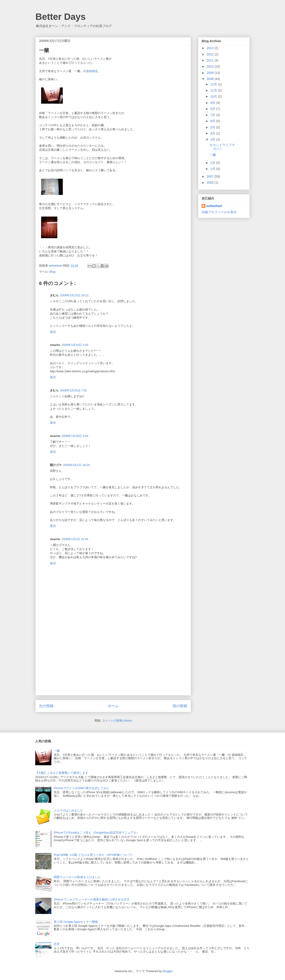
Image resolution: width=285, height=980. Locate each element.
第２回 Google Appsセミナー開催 (76, 922)
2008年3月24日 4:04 (75, 345)
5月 (213, 127)
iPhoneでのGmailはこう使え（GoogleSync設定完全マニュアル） (97, 833)
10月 (214, 96)
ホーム (113, 706)
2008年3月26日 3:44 (75, 436)
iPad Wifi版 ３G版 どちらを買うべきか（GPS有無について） (94, 855)
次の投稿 (46, 706)
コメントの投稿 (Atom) (117, 721)
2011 (211, 60)
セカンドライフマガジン (222, 147)
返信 (53, 332)
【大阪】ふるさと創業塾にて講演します (62, 773)
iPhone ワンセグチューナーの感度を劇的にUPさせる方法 (92, 899)
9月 (213, 103)
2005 (211, 183)
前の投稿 (180, 706)
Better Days (61, 17)
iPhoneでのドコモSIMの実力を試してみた (82, 788)
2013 (211, 48)
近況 (57, 944)
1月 (213, 169)
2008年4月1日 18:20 (76, 465)
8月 (213, 109)
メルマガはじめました (68, 810)
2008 (211, 79)
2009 (211, 73)
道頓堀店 (92, 71)
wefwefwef (214, 206)
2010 (211, 66)
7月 (213, 115)
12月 (214, 84)
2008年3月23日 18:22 (74, 295)
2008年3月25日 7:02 (74, 390)
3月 (213, 139)
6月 (213, 121)
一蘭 (213, 155)
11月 (214, 90)
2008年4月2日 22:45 (75, 539)
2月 (213, 163)
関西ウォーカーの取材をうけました (77, 877)
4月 (213, 133)
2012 (211, 54)
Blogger (168, 971)
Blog (52, 272)
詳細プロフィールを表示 (219, 212)
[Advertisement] (113, 664)
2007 (211, 176)
